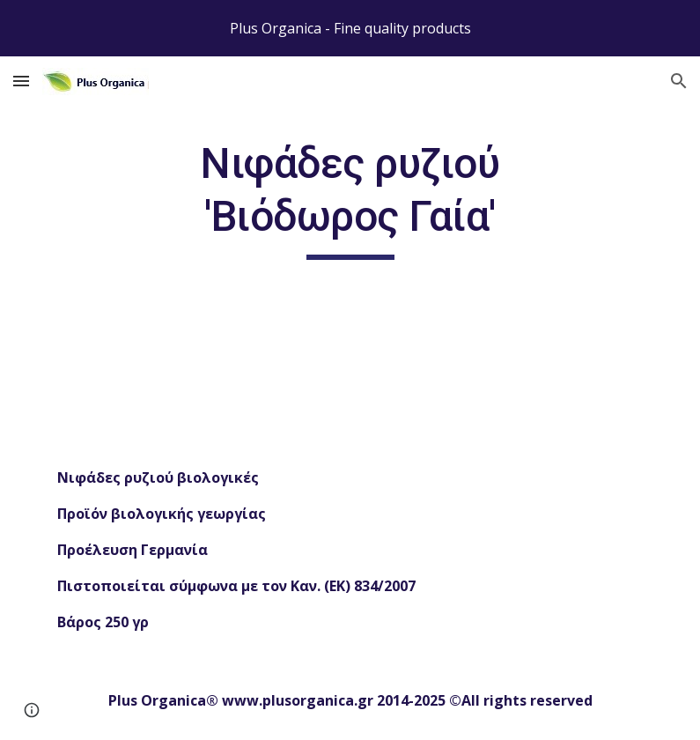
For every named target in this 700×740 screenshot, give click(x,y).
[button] (21, 81)
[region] (350, 28)
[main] (350, 199)
